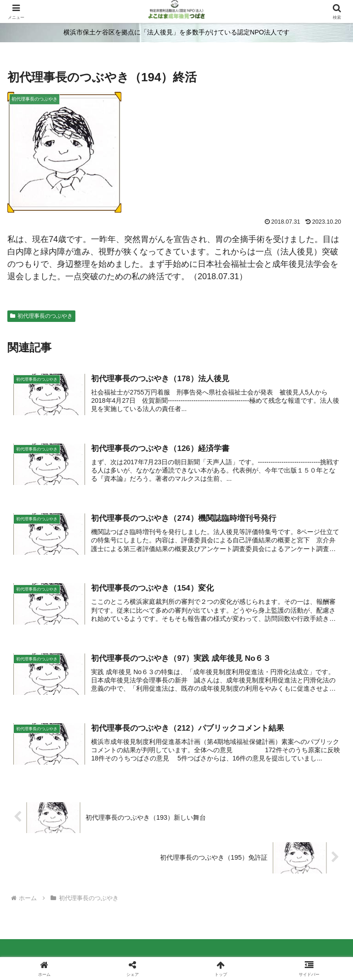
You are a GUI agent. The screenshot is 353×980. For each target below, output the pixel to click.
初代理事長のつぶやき (41, 316)
